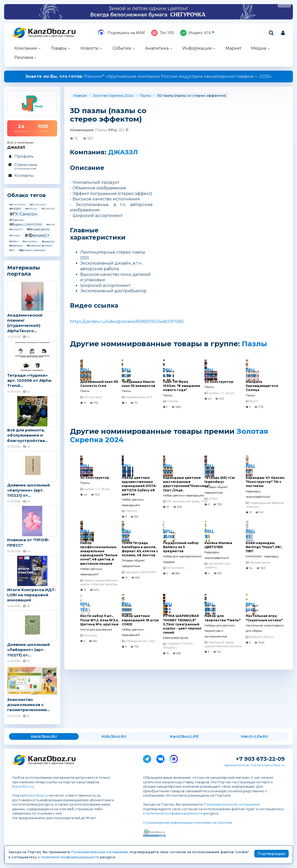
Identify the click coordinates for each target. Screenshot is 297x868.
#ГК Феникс (17, 220)
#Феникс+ (37, 235)
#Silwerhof (48, 209)
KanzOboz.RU (44, 736)
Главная (80, 95)
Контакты (24, 175)
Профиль (24, 156)
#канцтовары (30, 241)
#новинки (16, 246)
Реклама (24, 57)
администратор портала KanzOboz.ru (254, 765)
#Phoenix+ (31, 209)
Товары (59, 48)
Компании (26, 48)
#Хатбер (14, 241)
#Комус (51, 224)
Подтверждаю (271, 854)
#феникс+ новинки (32, 250)
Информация (197, 48)
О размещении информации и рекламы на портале (188, 822)
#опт (12, 250)
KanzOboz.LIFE (184, 736)
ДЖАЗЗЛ (123, 152)
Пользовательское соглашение (232, 804)
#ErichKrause (38, 204)
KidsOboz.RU (114, 736)
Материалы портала (24, 271)
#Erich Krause (17, 204)
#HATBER (15, 209)
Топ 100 (163, 33)
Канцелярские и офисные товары (51, 36)
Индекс (197, 33)
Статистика (32, 166)
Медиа (259, 48)
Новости (90, 48)
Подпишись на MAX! (121, 33)
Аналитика (157, 48)
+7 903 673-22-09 (260, 759)
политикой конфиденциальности (174, 813)
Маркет (233, 48)
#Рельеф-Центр (38, 229)
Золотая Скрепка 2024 (113, 95)
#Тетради (15, 235)
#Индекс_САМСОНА (26, 224)
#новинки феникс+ (40, 246)
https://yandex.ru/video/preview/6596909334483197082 (127, 322)
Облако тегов (26, 195)
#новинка (48, 241)
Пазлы (145, 95)
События (122, 48)
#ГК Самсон (23, 214)
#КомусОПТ (16, 229)
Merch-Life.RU (255, 736)
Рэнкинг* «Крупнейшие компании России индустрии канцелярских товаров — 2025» (148, 76)
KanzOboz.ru (23, 786)
